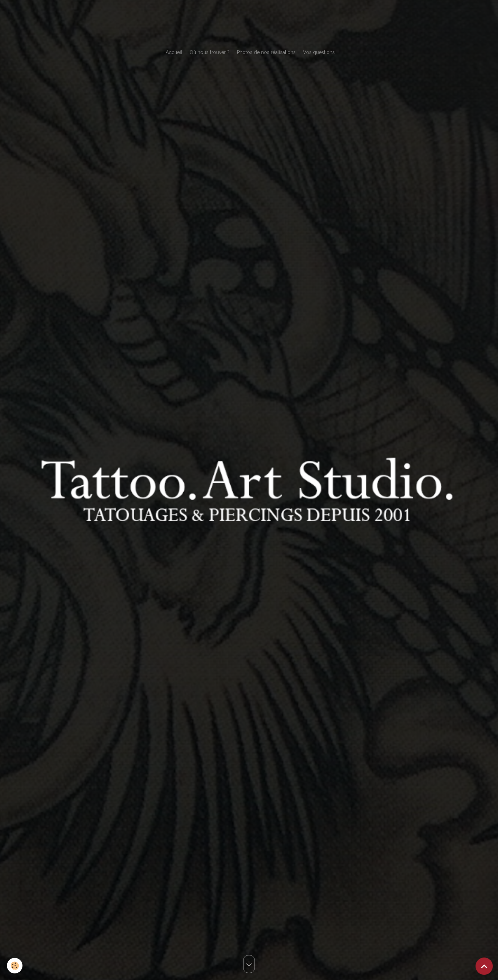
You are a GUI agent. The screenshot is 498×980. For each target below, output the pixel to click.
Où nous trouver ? (210, 52)
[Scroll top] (484, 966)
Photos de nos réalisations (266, 52)
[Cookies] (15, 966)
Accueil (174, 52)
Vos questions (319, 52)
